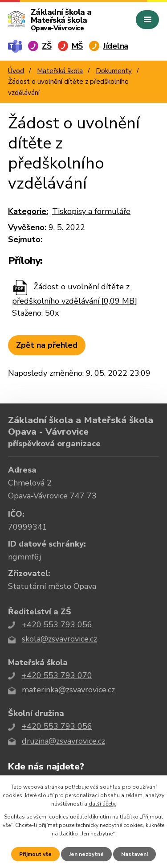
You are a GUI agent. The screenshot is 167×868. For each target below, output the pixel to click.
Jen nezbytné (86, 854)
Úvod (16, 71)
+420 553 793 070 (57, 675)
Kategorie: (28, 211)
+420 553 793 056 (57, 625)
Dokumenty (114, 71)
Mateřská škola (60, 71)
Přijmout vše (35, 854)
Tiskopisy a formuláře (91, 211)
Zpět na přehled (47, 345)
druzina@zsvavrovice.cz (63, 741)
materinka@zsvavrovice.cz (68, 690)
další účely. (102, 804)
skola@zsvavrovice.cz (59, 639)
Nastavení (134, 854)
